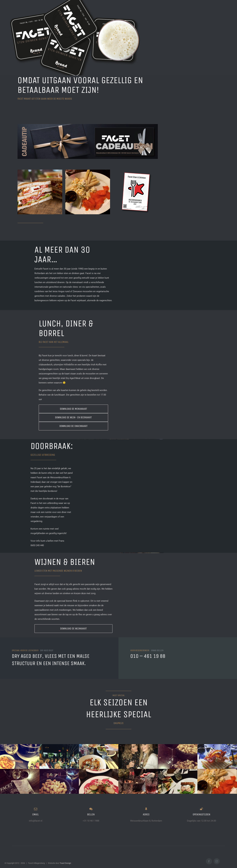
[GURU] (135, 192)
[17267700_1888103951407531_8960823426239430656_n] (88, 192)
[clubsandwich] (40, 192)
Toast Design (65, 863)
